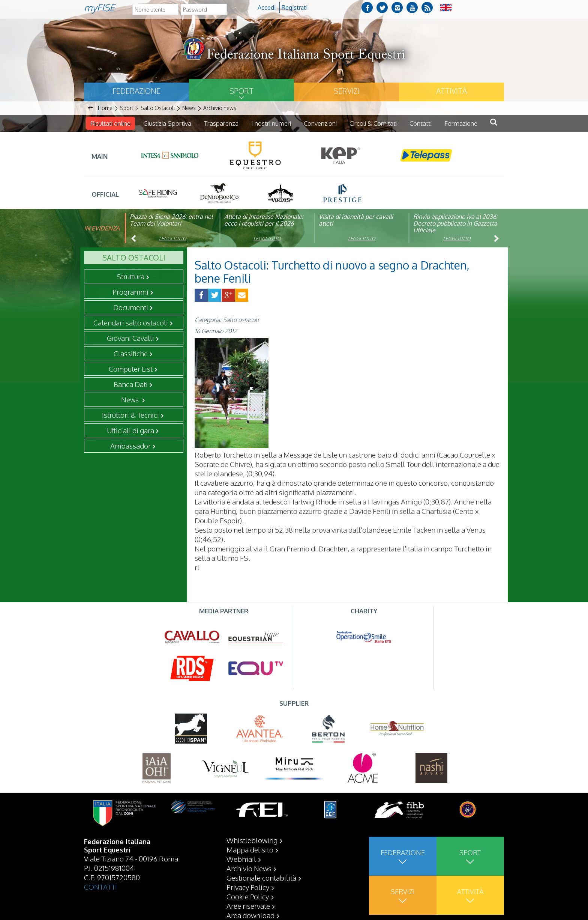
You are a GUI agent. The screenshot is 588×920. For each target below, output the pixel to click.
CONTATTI (100, 887)
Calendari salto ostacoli (131, 322)
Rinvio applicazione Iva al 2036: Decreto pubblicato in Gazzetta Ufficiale (455, 223)
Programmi (130, 292)
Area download (250, 915)
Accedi (267, 8)
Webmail (241, 859)
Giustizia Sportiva (167, 123)
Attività (451, 91)
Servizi (347, 91)
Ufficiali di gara (130, 430)
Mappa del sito (250, 849)
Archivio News (249, 868)
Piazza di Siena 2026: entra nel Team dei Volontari (171, 220)
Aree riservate (248, 906)
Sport (241, 91)
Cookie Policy (248, 896)
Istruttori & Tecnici (130, 415)
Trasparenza (221, 123)
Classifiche (131, 353)
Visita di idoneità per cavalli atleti (356, 220)
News (131, 399)
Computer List (131, 369)
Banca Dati (131, 384)
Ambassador (130, 446)
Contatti (421, 123)
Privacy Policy (248, 887)
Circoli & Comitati (373, 123)
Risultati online (110, 123)
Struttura (130, 276)
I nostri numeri (271, 123)
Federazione (136, 91)
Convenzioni (320, 123)
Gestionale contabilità (261, 878)
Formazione (461, 123)
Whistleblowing (252, 840)
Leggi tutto (173, 239)
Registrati (295, 8)
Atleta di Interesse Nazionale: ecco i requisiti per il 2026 (264, 220)
